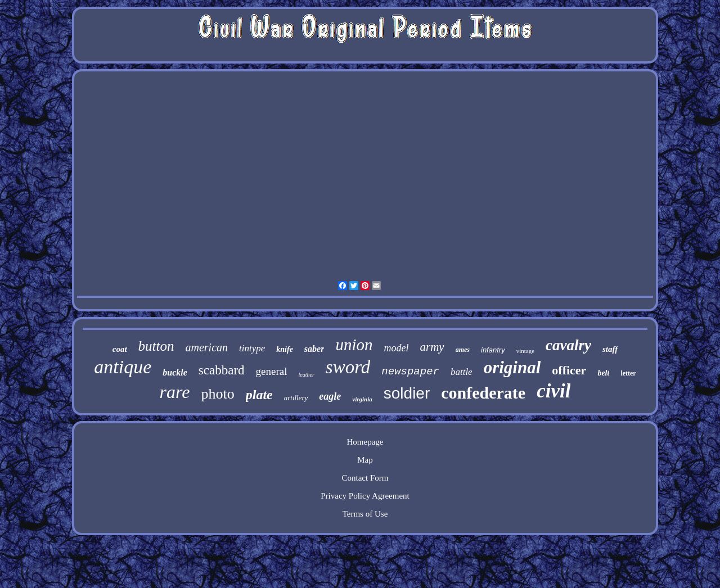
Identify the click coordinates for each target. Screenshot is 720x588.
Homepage (365, 442)
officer (569, 370)
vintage (525, 351)
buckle (175, 372)
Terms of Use (365, 514)
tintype (252, 348)
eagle (330, 396)
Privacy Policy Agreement (365, 496)
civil (553, 391)
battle (462, 372)
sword (348, 367)
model (396, 348)
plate (259, 395)
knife (285, 349)
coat (120, 349)
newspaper (410, 372)
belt (603, 373)
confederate (483, 393)
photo (217, 394)
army (432, 347)
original (512, 367)
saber (314, 349)
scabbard (222, 370)
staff (610, 349)
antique (123, 367)
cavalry (568, 345)
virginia (362, 399)
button (156, 346)
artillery (296, 398)
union (354, 345)
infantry (493, 350)
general (272, 371)
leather (307, 375)
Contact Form (365, 478)
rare (175, 392)
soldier (407, 393)
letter (628, 373)
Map (365, 460)
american (206, 347)
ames (463, 350)
